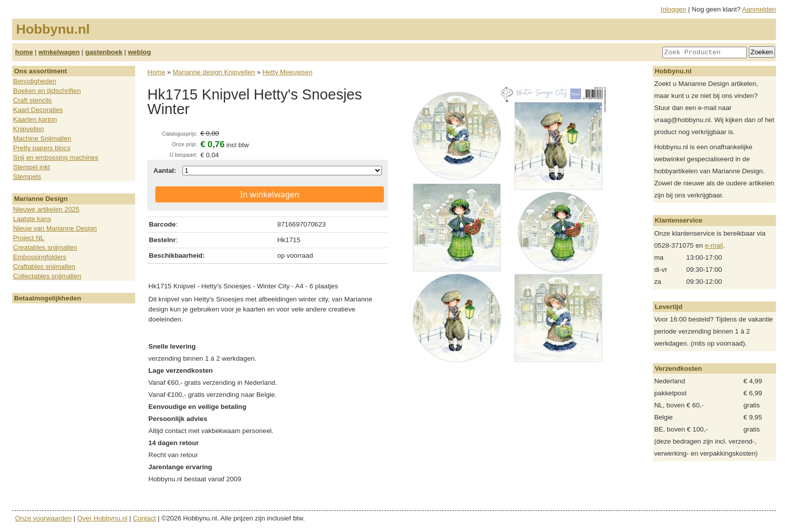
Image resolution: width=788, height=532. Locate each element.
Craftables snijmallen (44, 267)
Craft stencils (32, 100)
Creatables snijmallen (45, 247)
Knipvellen (29, 129)
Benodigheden (35, 81)
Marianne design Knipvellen (214, 72)
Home (156, 72)
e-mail (714, 245)
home (24, 52)
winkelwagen (59, 52)
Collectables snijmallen (47, 276)
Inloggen (674, 9)
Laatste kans (32, 219)
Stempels (27, 177)
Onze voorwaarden (43, 518)
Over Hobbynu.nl (103, 518)
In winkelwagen (270, 194)
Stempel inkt (31, 167)
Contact (144, 518)
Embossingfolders (40, 257)
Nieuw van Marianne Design (55, 228)
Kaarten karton (35, 119)
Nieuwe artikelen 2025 (46, 209)
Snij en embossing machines (56, 157)
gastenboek (104, 52)
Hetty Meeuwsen (287, 72)
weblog (139, 52)
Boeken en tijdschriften (47, 91)
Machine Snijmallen (42, 138)
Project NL (29, 238)
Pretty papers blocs (42, 148)
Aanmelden (759, 9)
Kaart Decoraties (38, 110)
